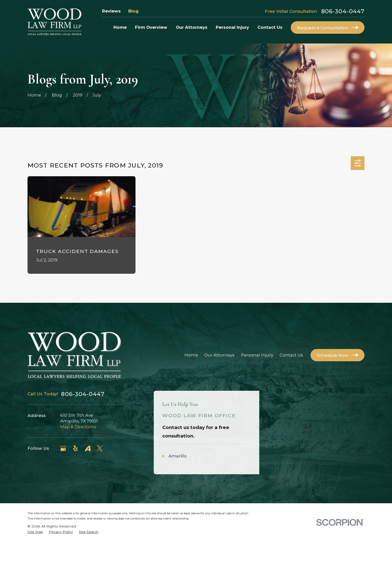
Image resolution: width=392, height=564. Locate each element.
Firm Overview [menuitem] (151, 27)
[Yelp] (75, 448)
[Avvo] (88, 448)
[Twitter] (100, 448)
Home (191, 355)
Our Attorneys (219, 355)
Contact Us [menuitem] (270, 27)
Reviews (111, 11)
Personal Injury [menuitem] (232, 27)
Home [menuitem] (120, 27)
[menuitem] (35, 554)
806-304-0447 (343, 11)
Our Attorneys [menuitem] (192, 27)
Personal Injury (257, 355)
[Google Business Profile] (63, 448)
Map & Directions (78, 427)
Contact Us (291, 355)
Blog (133, 11)
